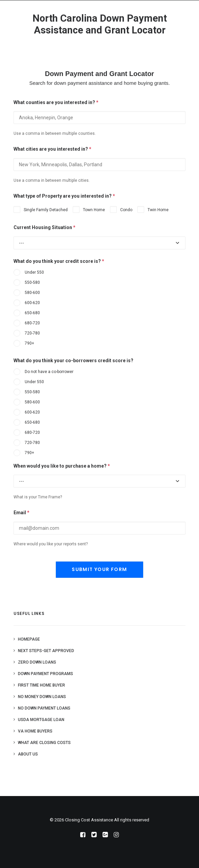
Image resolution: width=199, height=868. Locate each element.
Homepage (29, 639)
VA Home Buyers (35, 731)
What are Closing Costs (44, 743)
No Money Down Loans (42, 697)
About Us (28, 754)
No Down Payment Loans (44, 708)
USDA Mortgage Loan (41, 720)
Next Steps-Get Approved (46, 651)
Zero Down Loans (37, 662)
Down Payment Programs (46, 674)
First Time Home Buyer (41, 685)
